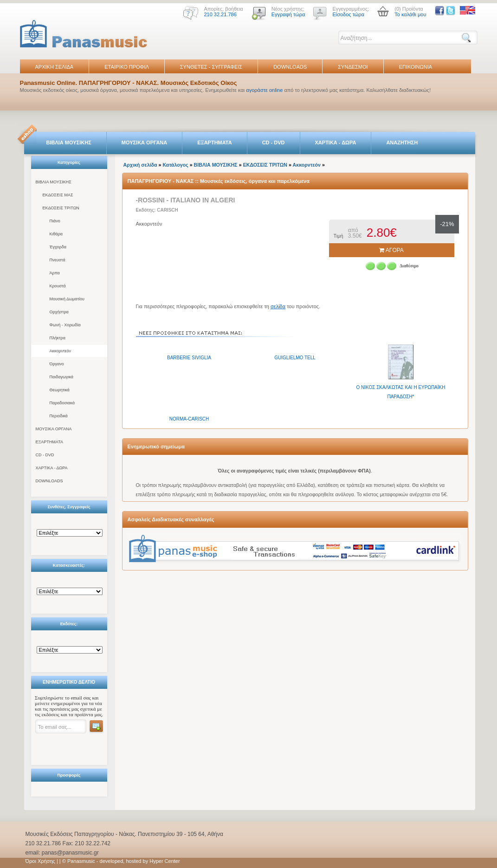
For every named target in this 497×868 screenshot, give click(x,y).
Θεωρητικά (60, 390)
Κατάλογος (175, 165)
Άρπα (55, 273)
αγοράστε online (264, 90)
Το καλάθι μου (410, 14)
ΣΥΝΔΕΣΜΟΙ (353, 67)
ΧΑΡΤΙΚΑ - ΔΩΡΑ (336, 143)
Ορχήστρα (59, 312)
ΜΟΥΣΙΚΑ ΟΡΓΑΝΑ (145, 143)
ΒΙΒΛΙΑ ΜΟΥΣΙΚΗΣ (69, 143)
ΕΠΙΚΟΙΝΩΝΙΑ (416, 67)
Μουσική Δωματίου (67, 299)
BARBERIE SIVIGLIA (189, 358)
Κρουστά (58, 286)
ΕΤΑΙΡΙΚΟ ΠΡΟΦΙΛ (127, 67)
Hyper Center (165, 861)
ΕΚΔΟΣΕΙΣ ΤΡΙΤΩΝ (61, 208)
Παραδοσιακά (62, 403)
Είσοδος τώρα (348, 14)
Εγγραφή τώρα (288, 14)
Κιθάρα (56, 234)
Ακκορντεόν (61, 351)
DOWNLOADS (290, 67)
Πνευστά (58, 260)
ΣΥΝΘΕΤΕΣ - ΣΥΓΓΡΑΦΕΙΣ (211, 67)
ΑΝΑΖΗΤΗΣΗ (402, 143)
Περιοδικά (59, 416)
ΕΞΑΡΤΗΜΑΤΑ (214, 143)
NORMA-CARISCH (189, 419)
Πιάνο (55, 221)
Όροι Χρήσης (40, 861)
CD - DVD (274, 143)
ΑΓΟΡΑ (391, 250)
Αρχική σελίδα (140, 165)
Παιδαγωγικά (62, 377)
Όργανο (57, 364)
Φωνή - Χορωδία (65, 325)
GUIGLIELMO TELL (295, 358)
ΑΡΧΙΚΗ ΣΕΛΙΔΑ (55, 67)
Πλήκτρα (58, 338)
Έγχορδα (58, 247)
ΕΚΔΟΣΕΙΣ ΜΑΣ (58, 195)
